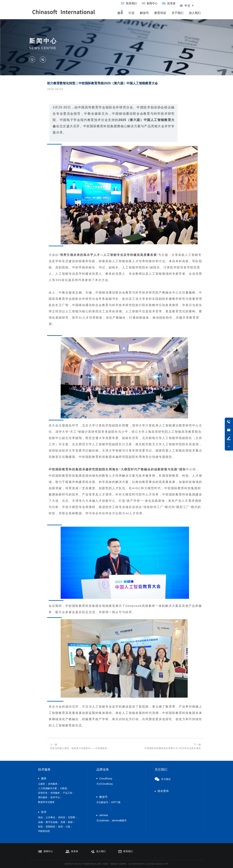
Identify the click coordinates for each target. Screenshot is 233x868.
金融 (40, 822)
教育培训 (160, 13)
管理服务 (55, 793)
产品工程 (68, 793)
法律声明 (123, 864)
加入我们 (195, 13)
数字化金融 (52, 822)
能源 (70, 822)
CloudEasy (106, 778)
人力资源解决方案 (48, 788)
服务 (120, 13)
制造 (40, 827)
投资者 (169, 3)
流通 (63, 822)
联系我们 (130, 3)
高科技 (62, 817)
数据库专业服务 (46, 802)
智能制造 (50, 827)
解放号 (144, 13)
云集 (68, 827)
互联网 (71, 817)
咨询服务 (53, 784)
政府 (60, 827)
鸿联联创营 (44, 831)
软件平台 (55, 797)
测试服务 (43, 797)
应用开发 (43, 793)
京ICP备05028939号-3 (137, 864)
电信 (40, 817)
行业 (132, 13)
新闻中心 (151, 3)
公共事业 (50, 817)
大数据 (63, 788)
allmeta (104, 815)
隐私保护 (114, 864)
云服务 (42, 784)
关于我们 (177, 13)
